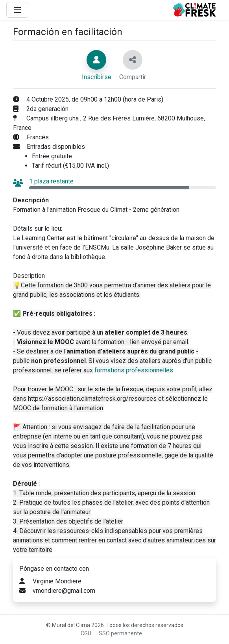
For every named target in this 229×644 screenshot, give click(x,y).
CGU (86, 633)
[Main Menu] (17, 10)
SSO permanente (120, 633)
